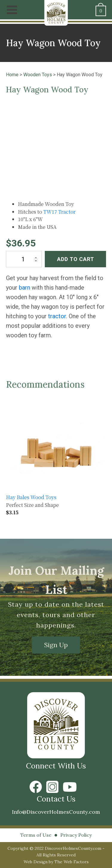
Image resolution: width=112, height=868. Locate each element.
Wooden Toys (38, 75)
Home (12, 75)
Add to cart (76, 259)
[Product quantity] (24, 259)
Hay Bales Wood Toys (31, 497)
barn (24, 288)
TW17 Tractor (59, 212)
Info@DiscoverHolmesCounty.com (56, 812)
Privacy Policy (76, 835)
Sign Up (56, 645)
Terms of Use (36, 835)
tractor (57, 316)
